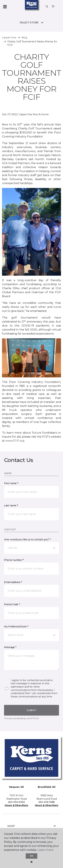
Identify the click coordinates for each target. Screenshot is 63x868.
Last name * (11, 505)
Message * (10, 647)
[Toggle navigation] (5, 7)
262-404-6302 (16, 802)
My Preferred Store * (16, 627)
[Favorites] (53, 7)
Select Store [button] (29, 23)
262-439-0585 (47, 802)
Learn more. (46, 850)
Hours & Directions (16, 805)
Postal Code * (12, 604)
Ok (32, 856)
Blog (24, 38)
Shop (32, 826)
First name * (11, 483)
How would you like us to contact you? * (27, 539)
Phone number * (14, 560)
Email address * (13, 582)
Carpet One (9, 38)
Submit (31, 710)
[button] (47, 7)
